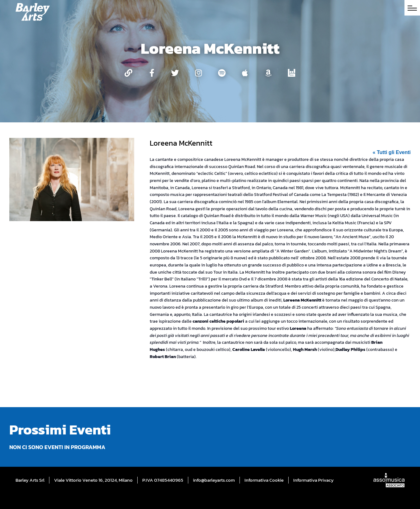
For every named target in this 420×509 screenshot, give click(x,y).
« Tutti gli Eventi (392, 152)
